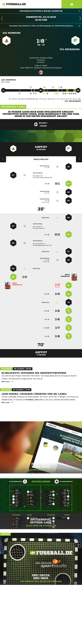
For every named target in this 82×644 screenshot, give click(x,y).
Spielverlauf (41, 159)
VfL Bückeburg (70, 49)
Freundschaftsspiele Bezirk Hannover (50, 11)
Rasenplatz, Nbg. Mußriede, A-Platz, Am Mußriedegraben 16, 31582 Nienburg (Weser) (45, 26)
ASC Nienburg (11, 33)
